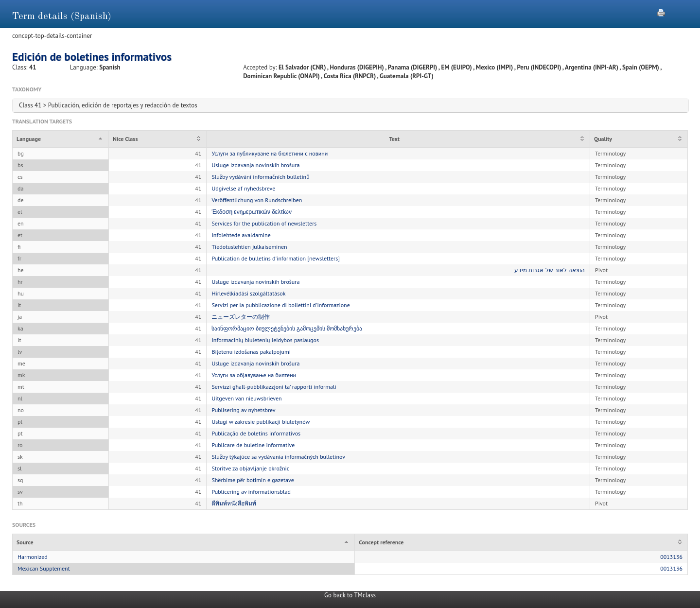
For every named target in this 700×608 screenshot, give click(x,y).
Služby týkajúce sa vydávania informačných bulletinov (278, 457)
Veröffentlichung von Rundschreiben (257, 200)
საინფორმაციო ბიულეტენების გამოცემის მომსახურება (287, 328)
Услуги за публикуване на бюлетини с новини (270, 153)
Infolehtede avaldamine (241, 235)
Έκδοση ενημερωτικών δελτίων (252, 212)
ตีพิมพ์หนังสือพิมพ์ (234, 503)
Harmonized (33, 557)
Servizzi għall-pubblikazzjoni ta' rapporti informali (274, 387)
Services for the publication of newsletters (264, 223)
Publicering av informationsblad (251, 492)
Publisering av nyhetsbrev (243, 410)
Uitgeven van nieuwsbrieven (246, 398)
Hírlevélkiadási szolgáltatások (248, 293)
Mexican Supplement (44, 568)
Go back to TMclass (350, 595)
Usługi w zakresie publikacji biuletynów (261, 422)
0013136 (671, 557)
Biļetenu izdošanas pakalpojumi (251, 352)
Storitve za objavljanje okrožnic (250, 468)
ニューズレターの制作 (241, 317)
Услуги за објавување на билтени (254, 375)
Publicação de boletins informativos (256, 433)
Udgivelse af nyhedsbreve (243, 188)
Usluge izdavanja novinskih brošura (255, 165)
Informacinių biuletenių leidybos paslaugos (265, 340)
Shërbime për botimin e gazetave (253, 480)
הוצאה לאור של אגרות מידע (550, 270)
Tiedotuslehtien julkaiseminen (249, 247)
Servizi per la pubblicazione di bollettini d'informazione (280, 305)
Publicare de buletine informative (253, 445)
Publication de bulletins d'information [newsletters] (276, 258)
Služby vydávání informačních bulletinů (260, 177)
